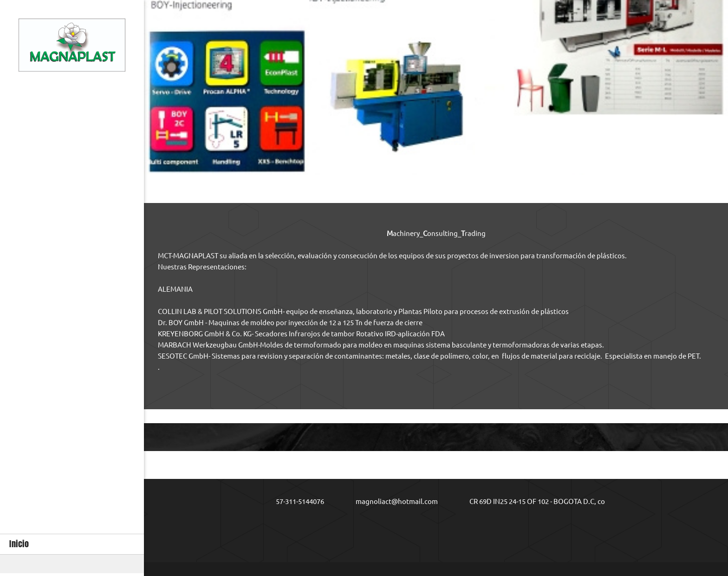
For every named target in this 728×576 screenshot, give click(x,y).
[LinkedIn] (480, 527)
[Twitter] (461, 527)
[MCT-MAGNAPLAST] (72, 47)
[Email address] (390, 502)
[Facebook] (443, 527)
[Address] (531, 502)
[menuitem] (72, 544)
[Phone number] (293, 502)
